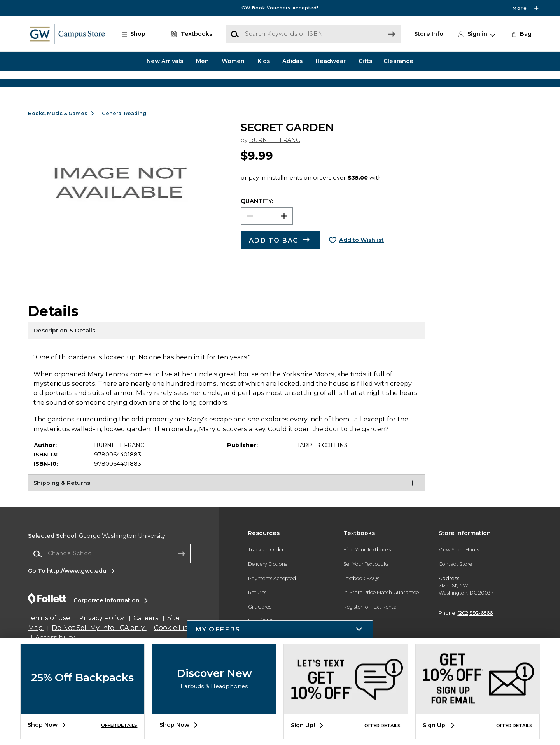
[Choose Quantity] (267, 240)
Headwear (331, 61)
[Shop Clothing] (97, 84)
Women (233, 61)
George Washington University (97, 560)
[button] (138, 34)
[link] (521, 34)
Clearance (398, 61)
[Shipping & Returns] (227, 508)
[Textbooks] (190, 34)
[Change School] (109, 578)
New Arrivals (165, 61)
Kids (264, 61)
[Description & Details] (227, 356)
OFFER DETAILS (119, 725)
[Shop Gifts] (463, 84)
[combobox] (109, 578)
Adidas (292, 61)
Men (202, 61)
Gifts (365, 61)
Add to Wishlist (361, 264)
